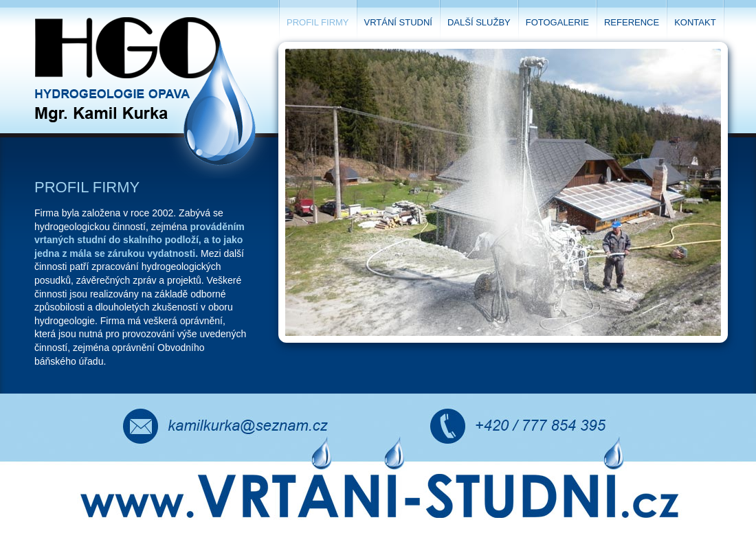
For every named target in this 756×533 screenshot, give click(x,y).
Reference (632, 22)
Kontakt (695, 22)
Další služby (479, 22)
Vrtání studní (398, 22)
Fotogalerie (557, 22)
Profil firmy (318, 22)
